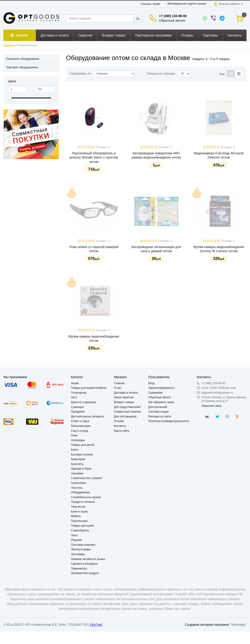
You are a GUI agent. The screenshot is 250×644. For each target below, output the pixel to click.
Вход (151, 383)
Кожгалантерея (81, 426)
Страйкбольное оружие (86, 497)
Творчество (78, 507)
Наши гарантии (124, 397)
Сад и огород (79, 431)
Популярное (79, 393)
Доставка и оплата (126, 393)
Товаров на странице (161, 74)
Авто (74, 397)
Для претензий (158, 407)
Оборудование (80, 492)
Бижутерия (78, 459)
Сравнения (155, 393)
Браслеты (77, 464)
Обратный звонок (172, 21)
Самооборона (80, 530)
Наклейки (77, 473)
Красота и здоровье (84, 402)
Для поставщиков (125, 416)
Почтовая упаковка (83, 545)
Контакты (120, 426)
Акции (75, 383)
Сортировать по (80, 74)
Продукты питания (83, 502)
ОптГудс (96, 625)
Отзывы (119, 421)
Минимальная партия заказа (187, 4)
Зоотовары (78, 554)
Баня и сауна (79, 512)
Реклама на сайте (160, 416)
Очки (74, 435)
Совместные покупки (127, 412)
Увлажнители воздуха (85, 573)
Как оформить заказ (161, 402)
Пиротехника (79, 521)
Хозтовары (78, 440)
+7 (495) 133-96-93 (173, 16)
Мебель (76, 516)
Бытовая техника (82, 455)
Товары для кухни (82, 526)
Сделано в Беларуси (84, 564)
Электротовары (81, 549)
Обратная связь (211, 406)
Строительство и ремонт (87, 478)
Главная (9, 45)
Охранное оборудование (23, 59)
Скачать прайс (151, 4)
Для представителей (127, 407)
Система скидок (159, 412)
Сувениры (77, 407)
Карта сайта (122, 431)
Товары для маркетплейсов (89, 388)
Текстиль (77, 488)
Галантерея (79, 483)
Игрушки (76, 540)
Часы (74, 535)
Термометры (79, 569)
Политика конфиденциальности (169, 421)
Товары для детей (83, 445)
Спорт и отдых (80, 421)
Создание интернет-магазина (207, 625)
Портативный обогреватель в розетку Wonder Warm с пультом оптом (94, 157)
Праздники (78, 412)
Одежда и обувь (81, 469)
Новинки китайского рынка (88, 559)
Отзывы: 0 (103, 147)
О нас (118, 388)
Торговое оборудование (22, 67)
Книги (75, 450)
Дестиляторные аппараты (88, 416)
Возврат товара (124, 402)
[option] (31, 134)
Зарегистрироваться (161, 388)
